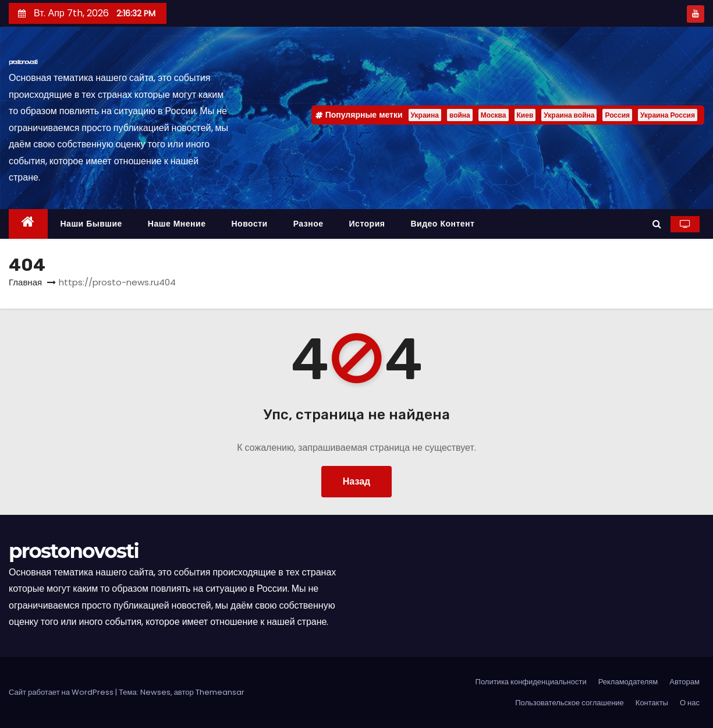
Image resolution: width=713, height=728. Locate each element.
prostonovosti (23, 62)
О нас (690, 703)
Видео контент (442, 224)
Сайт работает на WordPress (62, 692)
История (367, 224)
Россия (617, 115)
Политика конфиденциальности (531, 682)
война (460, 115)
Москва (494, 115)
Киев (525, 115)
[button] (657, 224)
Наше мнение (177, 224)
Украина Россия (668, 115)
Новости (249, 224)
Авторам (684, 682)
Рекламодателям (628, 682)
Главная (25, 282)
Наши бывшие (91, 224)
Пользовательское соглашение (570, 703)
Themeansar (220, 692)
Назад (356, 481)
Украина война (569, 115)
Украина (425, 115)
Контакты (652, 703)
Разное (308, 224)
